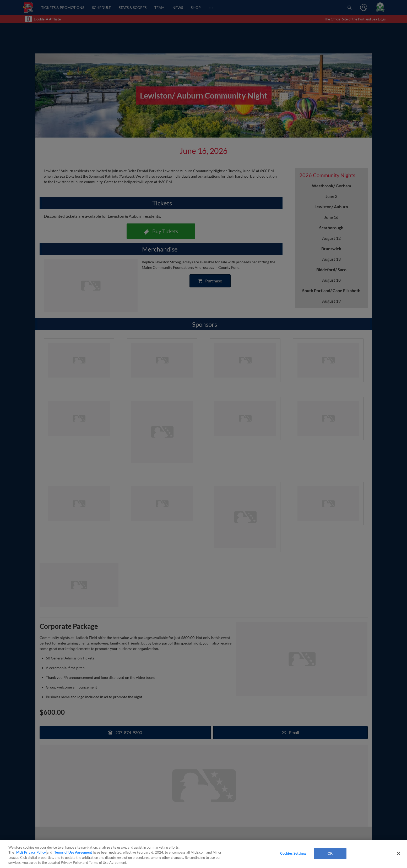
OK (330, 853)
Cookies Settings (293, 853)
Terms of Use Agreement (73, 852)
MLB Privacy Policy (31, 852)
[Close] (399, 853)
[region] (203, 854)
